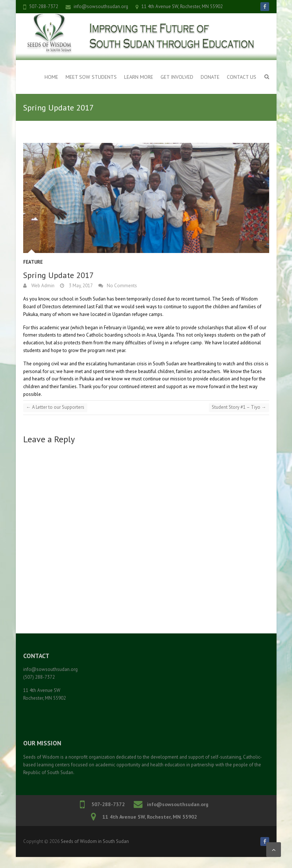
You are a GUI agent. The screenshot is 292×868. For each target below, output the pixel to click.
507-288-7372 (44, 6)
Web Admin (42, 286)
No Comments (122, 286)
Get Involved (177, 77)
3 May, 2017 (80, 286)
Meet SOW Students (91, 77)
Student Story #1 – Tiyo (239, 407)
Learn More (139, 77)
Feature (33, 262)
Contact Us (242, 77)
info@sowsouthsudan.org (101, 6)
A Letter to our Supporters (55, 407)
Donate (210, 77)
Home (51, 77)
